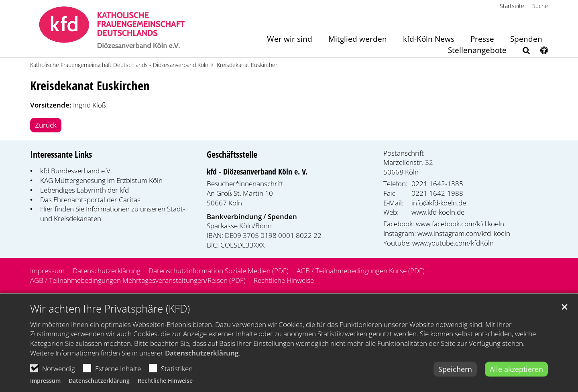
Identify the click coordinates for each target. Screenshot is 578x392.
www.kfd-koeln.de (438, 212)
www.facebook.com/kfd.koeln (460, 224)
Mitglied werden (358, 40)
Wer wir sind (290, 40)
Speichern (455, 376)
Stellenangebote (477, 51)
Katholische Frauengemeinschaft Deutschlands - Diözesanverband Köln (119, 65)
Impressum (45, 388)
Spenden (526, 40)
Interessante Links (61, 154)
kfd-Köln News (429, 40)
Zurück (46, 125)
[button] (521, 52)
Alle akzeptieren (516, 376)
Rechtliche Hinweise (165, 388)
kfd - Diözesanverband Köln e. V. (257, 172)
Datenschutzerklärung (202, 360)
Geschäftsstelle (232, 154)
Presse (482, 40)
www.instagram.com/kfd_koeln (464, 233)
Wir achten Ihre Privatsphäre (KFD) (110, 316)
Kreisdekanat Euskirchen (248, 65)
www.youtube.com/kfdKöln (453, 243)
